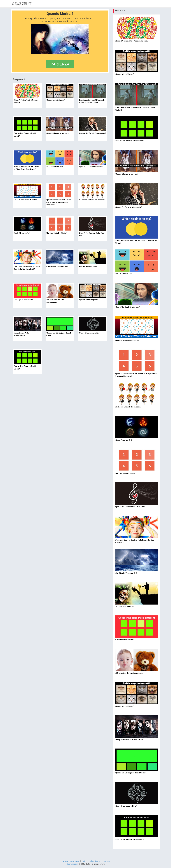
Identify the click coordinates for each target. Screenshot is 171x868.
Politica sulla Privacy (91, 861)
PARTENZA (60, 64)
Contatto (106, 861)
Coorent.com (72, 864)
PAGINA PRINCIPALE (70, 861)
